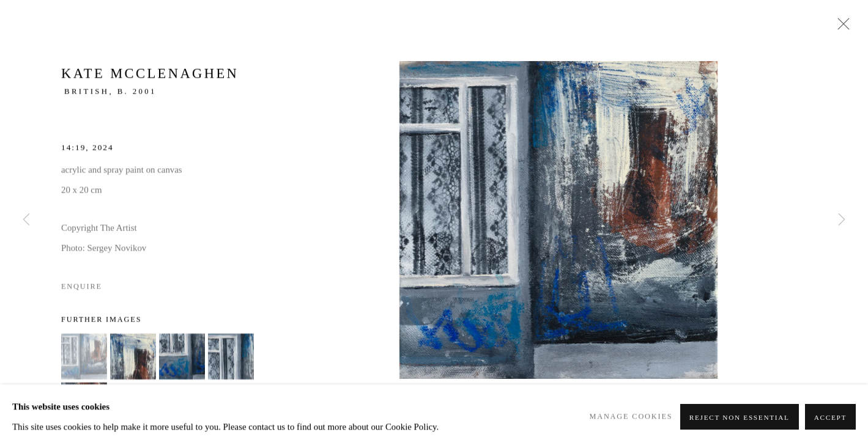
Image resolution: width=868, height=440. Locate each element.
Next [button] (842, 220)
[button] (84, 358)
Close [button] (840, 28)
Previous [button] (26, 220)
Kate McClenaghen (150, 76)
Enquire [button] (82, 289)
